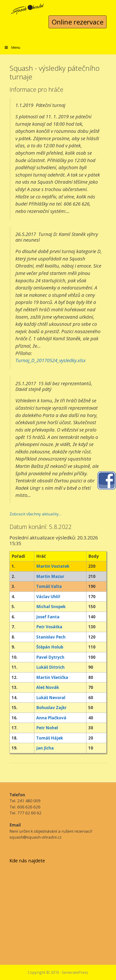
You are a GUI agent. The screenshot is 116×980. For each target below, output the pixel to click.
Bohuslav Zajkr (51, 708)
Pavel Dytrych (50, 657)
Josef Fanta (48, 617)
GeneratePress (75, 972)
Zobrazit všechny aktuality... (36, 514)
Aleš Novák (48, 687)
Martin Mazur (50, 576)
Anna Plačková (51, 718)
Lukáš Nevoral (51, 698)
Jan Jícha (45, 748)
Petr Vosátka (49, 627)
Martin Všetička (52, 677)
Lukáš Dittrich (50, 667)
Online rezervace (78, 22)
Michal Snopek (51, 607)
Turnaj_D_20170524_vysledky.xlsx (51, 360)
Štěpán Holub (50, 647)
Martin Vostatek (53, 566)
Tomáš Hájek (50, 738)
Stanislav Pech (51, 637)
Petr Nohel (47, 728)
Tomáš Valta (49, 586)
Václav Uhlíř (48, 597)
